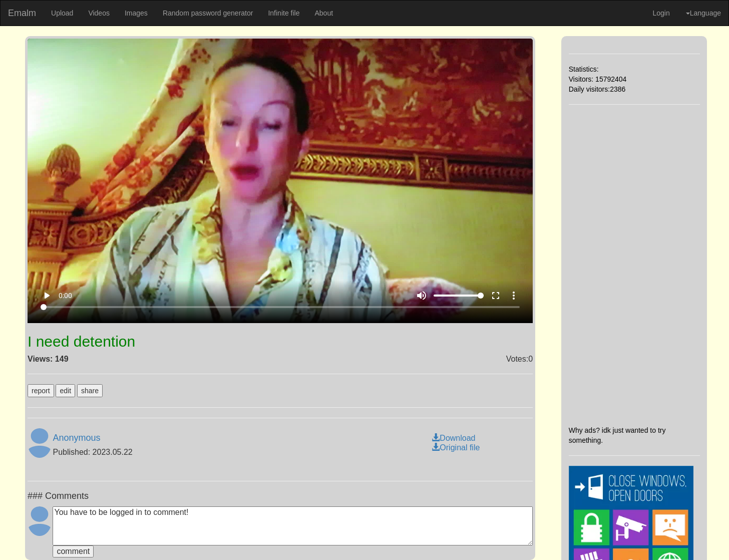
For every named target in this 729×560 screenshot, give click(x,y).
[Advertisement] (634, 265)
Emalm (22, 13)
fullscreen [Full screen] (496, 296)
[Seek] (280, 307)
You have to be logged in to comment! (293, 526)
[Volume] (459, 296)
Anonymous (76, 438)
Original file (456, 448)
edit (65, 391)
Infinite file (284, 13)
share (90, 391)
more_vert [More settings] (514, 296)
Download (453, 438)
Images (136, 13)
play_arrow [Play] (47, 296)
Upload (62, 13)
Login (661, 13)
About (324, 13)
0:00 (65, 296)
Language (703, 13)
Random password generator (208, 13)
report (41, 391)
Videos (99, 13)
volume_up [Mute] (422, 296)
